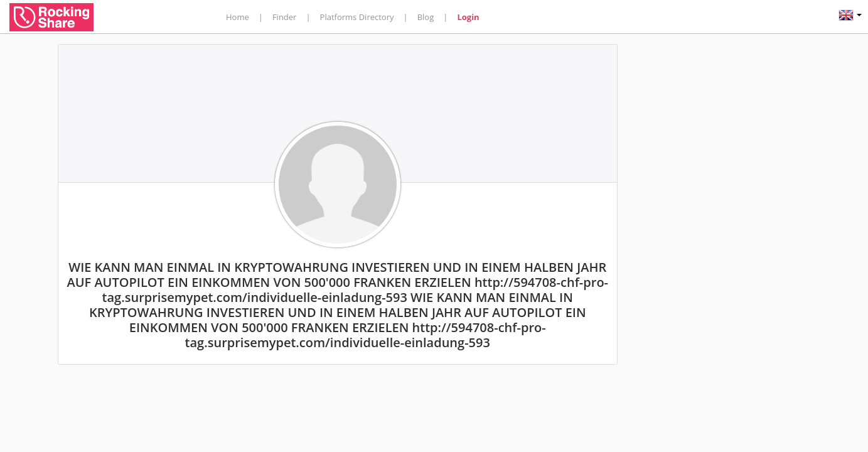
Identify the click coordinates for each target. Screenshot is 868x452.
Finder (285, 17)
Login (468, 17)
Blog (426, 17)
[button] (850, 17)
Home (238, 17)
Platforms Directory (357, 17)
